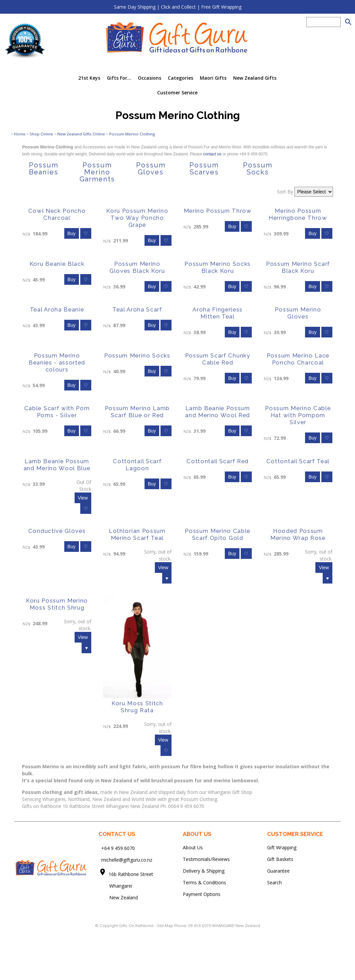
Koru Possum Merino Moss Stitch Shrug (57, 604)
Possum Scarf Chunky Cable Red (218, 359)
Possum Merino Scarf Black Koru (298, 267)
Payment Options (202, 894)
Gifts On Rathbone (137, 925)
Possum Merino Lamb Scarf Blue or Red (137, 412)
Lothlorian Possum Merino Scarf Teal (137, 534)
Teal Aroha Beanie (57, 309)
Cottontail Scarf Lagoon (137, 465)
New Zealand (118, 897)
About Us (193, 847)
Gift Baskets (280, 859)
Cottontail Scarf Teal (298, 461)
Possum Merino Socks (137, 355)
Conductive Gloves (57, 531)
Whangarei (116, 886)
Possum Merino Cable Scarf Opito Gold (218, 534)
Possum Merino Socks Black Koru (218, 267)
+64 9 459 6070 (118, 848)
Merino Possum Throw (218, 211)
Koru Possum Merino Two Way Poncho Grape (137, 218)
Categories (180, 78)
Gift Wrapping (282, 847)
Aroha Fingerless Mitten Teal (218, 313)
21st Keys (89, 78)
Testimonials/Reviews (206, 859)
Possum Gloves (151, 169)
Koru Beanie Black (57, 264)
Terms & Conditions (204, 882)
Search (274, 882)
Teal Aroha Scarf (137, 309)
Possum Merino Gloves (298, 313)
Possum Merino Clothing (132, 134)
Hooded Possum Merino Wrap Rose (298, 534)
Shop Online (41, 134)
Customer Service (177, 93)
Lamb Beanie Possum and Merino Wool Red (218, 412)
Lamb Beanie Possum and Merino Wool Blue (57, 465)
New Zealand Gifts (255, 78)
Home (20, 134)
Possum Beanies (44, 169)
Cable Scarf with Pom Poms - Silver (57, 412)
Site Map (165, 925)
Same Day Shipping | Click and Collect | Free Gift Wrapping (178, 7)
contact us (213, 154)
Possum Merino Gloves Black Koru (137, 267)
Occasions (150, 78)
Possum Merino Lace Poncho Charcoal (298, 359)
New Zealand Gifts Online (81, 134)
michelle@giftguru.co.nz (127, 860)
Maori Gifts (213, 78)
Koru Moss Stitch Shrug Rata (137, 707)
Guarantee (278, 871)
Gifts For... (119, 78)
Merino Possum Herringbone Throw (298, 214)
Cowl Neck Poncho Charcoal (57, 214)
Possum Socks (258, 169)
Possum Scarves (204, 169)
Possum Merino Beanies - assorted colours (57, 362)
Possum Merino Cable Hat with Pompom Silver (298, 415)
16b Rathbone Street (132, 874)
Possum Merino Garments (97, 172)
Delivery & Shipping (204, 871)
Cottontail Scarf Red (218, 461)
